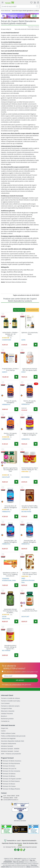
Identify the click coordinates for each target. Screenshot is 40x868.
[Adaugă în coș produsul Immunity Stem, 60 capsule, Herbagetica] (16, 516)
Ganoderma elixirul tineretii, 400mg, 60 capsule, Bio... (10, 647)
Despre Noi (4, 728)
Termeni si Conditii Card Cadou (11, 701)
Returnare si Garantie (8, 711)
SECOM (4, 617)
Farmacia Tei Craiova (8, 786)
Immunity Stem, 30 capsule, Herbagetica (30, 541)
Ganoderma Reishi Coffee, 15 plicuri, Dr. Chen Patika (30, 507)
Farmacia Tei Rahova (8, 774)
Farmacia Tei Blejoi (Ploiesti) (10, 789)
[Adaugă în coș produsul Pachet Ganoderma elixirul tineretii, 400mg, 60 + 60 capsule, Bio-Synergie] (36, 482)
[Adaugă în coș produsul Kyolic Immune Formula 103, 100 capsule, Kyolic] (36, 377)
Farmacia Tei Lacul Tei (9, 768)
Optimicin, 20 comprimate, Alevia (30, 333)
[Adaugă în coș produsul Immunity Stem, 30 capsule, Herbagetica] (36, 549)
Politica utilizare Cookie (8, 733)
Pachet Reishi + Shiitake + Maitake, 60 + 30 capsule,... (10, 334)
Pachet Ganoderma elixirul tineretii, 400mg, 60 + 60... (30, 469)
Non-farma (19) (19, 310)
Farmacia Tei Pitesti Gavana (10, 781)
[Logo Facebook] (15, 850)
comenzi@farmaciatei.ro (11, 800)
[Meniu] (2, 2)
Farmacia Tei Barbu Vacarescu (11, 761)
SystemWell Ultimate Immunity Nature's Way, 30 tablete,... (10, 611)
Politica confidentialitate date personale (13, 736)
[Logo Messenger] (18, 850)
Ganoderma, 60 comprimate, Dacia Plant (30, 610)
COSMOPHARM (7, 340)
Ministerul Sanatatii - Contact (10, 751)
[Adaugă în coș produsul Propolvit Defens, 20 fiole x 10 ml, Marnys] (16, 377)
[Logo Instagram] (21, 850)
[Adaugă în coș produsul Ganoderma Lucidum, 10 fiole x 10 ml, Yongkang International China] (16, 585)
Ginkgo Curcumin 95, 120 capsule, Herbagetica (30, 434)
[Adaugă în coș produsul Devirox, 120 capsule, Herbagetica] (16, 444)
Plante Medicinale (6, 11)
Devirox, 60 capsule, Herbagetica (30, 402)
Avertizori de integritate (8, 738)
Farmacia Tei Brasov (8, 784)
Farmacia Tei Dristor (8, 766)
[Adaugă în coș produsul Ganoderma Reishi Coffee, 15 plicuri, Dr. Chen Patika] (36, 516)
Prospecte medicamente (9, 743)
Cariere (3, 731)
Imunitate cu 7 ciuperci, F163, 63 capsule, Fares (30, 573)
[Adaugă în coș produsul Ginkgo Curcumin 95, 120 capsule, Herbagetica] (36, 444)
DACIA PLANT (6, 477)
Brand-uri (4, 716)
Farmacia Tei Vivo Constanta (11, 771)
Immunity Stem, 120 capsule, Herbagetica (10, 541)
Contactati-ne (5, 721)
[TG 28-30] (20, 16)
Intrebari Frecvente (7, 713)
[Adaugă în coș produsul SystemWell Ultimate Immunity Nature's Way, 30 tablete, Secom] (16, 621)
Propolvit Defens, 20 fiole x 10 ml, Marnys (10, 369)
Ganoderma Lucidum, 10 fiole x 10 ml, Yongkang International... (10, 574)
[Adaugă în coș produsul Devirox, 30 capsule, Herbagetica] (16, 409)
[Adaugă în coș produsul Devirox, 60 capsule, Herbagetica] (36, 409)
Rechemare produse (7, 719)
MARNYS (5, 372)
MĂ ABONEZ (20, 680)
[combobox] (20, 6)
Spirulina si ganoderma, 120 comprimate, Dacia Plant (10, 469)
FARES (23, 578)
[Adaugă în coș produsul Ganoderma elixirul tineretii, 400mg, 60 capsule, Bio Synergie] (16, 655)
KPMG (20, 845)
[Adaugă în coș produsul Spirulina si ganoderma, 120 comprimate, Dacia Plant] (16, 482)
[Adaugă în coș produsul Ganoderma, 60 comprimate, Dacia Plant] (36, 621)
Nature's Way (6, 619)
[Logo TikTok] (24, 850)
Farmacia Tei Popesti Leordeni (11, 779)
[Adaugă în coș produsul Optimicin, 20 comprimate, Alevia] (36, 345)
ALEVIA (23, 340)
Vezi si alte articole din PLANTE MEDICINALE (27, 29)
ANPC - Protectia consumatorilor (11, 754)
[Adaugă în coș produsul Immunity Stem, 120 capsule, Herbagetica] (16, 549)
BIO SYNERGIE (25, 477)
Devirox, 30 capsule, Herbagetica (10, 402)
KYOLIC (23, 372)
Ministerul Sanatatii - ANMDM (10, 749)
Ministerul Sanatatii (7, 746)
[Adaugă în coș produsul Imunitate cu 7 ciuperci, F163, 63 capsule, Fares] (36, 585)
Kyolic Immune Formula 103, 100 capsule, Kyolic (30, 369)
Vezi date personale (16, 685)
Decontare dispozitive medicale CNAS (13, 741)
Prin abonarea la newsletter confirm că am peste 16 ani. (21, 672)
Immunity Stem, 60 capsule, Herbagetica (10, 507)
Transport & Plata (6, 708)
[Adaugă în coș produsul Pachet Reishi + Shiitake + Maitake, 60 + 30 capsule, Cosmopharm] (16, 345)
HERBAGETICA (6, 404)
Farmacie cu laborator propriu (10, 706)
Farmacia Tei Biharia (8, 776)
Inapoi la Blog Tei (6, 29)
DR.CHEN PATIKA (26, 512)
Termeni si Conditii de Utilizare (10, 698)
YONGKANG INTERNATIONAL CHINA (9, 579)
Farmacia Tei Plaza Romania (10, 763)
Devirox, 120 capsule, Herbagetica (10, 434)
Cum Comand (5, 703)
